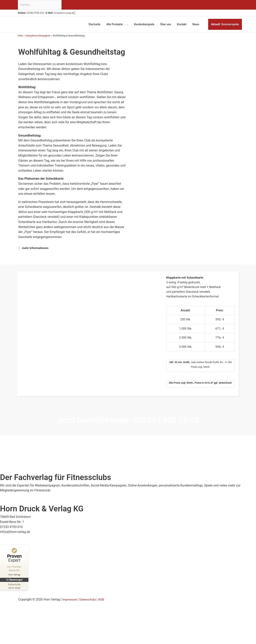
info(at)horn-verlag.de (69, 14)
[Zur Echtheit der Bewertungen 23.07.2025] (15, 591)
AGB (103, 604)
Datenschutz (89, 604)
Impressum (70, 604)
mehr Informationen (36, 247)
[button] (82, 14)
